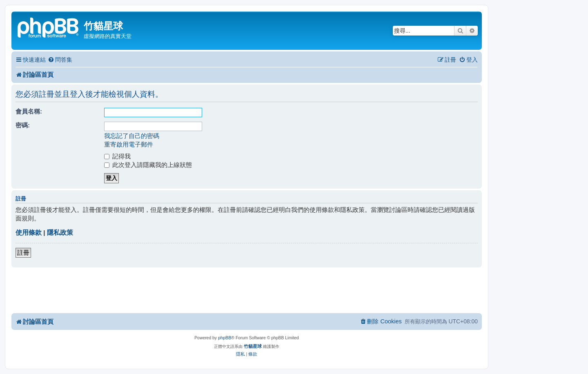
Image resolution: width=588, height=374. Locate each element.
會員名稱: (29, 111)
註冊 (23, 253)
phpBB (225, 338)
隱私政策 (60, 233)
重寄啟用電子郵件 (129, 144)
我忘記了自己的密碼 (132, 136)
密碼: (23, 125)
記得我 (117, 156)
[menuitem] (60, 60)
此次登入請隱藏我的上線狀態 (148, 165)
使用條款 (29, 233)
